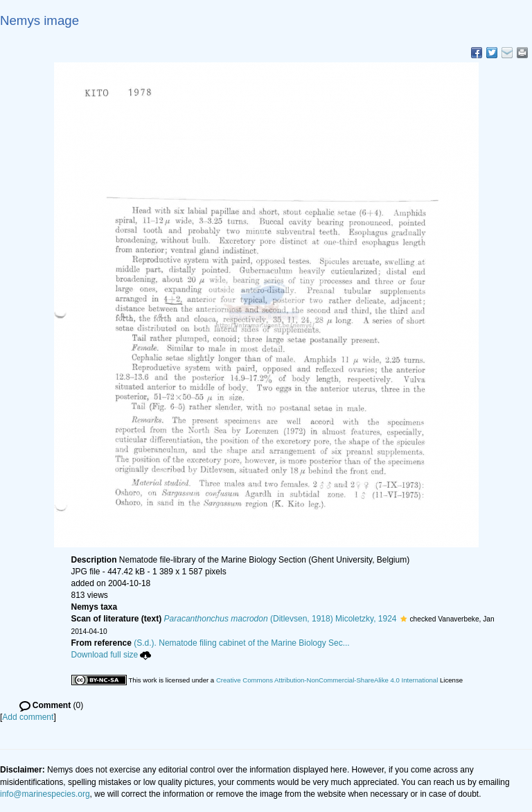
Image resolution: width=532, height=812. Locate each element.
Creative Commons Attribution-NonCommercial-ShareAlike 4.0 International (327, 680)
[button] (404, 619)
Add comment (28, 717)
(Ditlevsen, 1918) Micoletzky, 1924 (281, 619)
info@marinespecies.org (45, 794)
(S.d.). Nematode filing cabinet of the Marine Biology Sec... (242, 643)
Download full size (112, 655)
